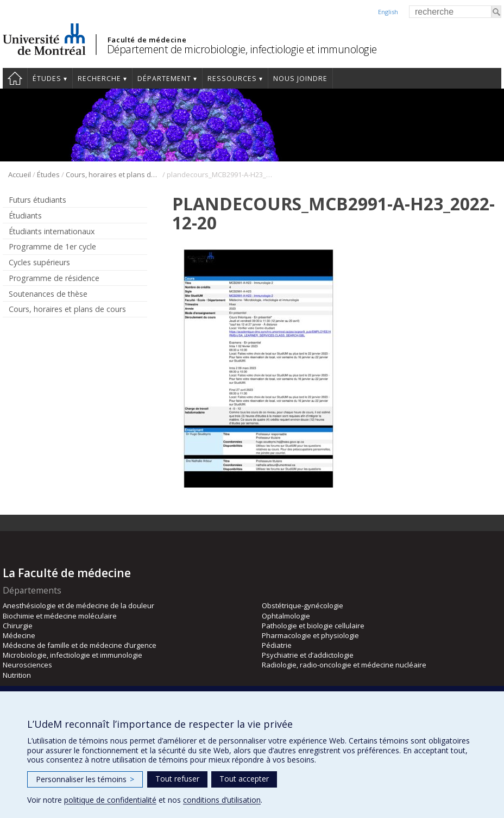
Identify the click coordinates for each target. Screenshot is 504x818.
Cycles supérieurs (39, 262)
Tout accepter (244, 779)
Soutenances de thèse (48, 294)
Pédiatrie (277, 645)
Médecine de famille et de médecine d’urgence (80, 645)
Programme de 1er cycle (52, 246)
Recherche (99, 79)
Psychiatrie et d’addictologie (308, 655)
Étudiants (25, 216)
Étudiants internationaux (52, 231)
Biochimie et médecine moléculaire (60, 616)
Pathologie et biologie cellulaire (313, 626)
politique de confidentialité (110, 800)
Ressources (232, 79)
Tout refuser (177, 779)
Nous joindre (300, 79)
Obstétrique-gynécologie (303, 605)
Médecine (19, 635)
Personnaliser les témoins (85, 779)
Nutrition (17, 675)
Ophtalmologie (286, 616)
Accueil (15, 78)
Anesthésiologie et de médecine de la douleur (78, 605)
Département (164, 79)
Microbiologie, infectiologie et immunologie (73, 655)
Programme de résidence (54, 278)
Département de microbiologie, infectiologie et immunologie (242, 49)
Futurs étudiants (37, 200)
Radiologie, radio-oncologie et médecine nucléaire (344, 665)
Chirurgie (18, 626)
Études (47, 79)
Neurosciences (27, 665)
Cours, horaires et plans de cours (113, 174)
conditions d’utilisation (222, 800)
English (388, 12)
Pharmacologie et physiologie (310, 635)
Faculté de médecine (147, 40)
